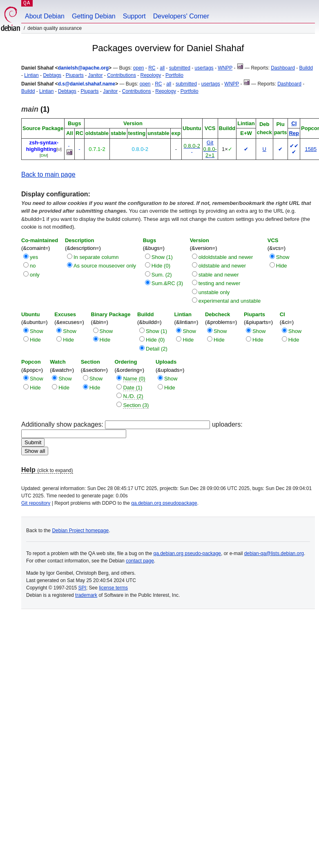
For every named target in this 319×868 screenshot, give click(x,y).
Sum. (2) (162, 275)
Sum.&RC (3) (167, 283)
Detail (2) (157, 349)
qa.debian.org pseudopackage (164, 503)
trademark (86, 595)
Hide (282, 266)
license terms (113, 588)
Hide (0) (161, 266)
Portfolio (174, 75)
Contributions (122, 75)
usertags (204, 68)
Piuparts (75, 75)
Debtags (52, 75)
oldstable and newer (222, 266)
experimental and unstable (230, 301)
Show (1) (162, 257)
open (139, 68)
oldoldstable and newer (226, 257)
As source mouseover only (105, 266)
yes (34, 257)
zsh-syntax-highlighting (42, 146)
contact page (140, 561)
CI (294, 123)
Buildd (306, 68)
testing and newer (220, 283)
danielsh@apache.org (83, 68)
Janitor (95, 75)
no (33, 266)
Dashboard (283, 68)
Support (134, 16)
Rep (294, 133)
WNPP (225, 68)
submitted (180, 68)
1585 (311, 149)
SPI (82, 588)
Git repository (36, 503)
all (162, 68)
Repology (151, 75)
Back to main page (48, 174)
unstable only (214, 292)
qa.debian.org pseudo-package (187, 553)
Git (210, 143)
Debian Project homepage (80, 531)
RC (152, 68)
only (35, 275)
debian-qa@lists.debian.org (274, 553)
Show (283, 257)
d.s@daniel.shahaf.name (87, 84)
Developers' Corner (181, 16)
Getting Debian (94, 16)
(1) (35, 109)
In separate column (96, 257)
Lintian (31, 75)
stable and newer (219, 275)
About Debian (45, 16)
